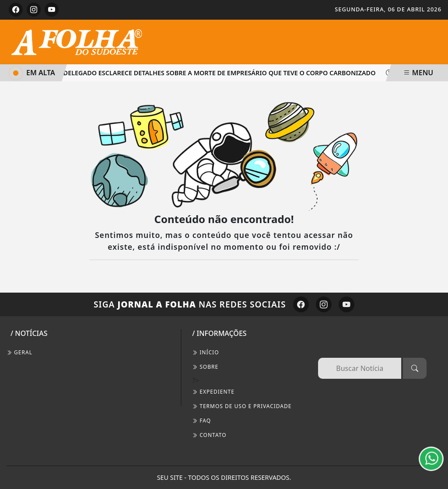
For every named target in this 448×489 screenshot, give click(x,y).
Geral (19, 352)
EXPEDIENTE (213, 392)
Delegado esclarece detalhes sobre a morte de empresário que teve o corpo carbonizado (217, 73)
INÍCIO (205, 352)
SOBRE (205, 367)
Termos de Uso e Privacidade (242, 406)
